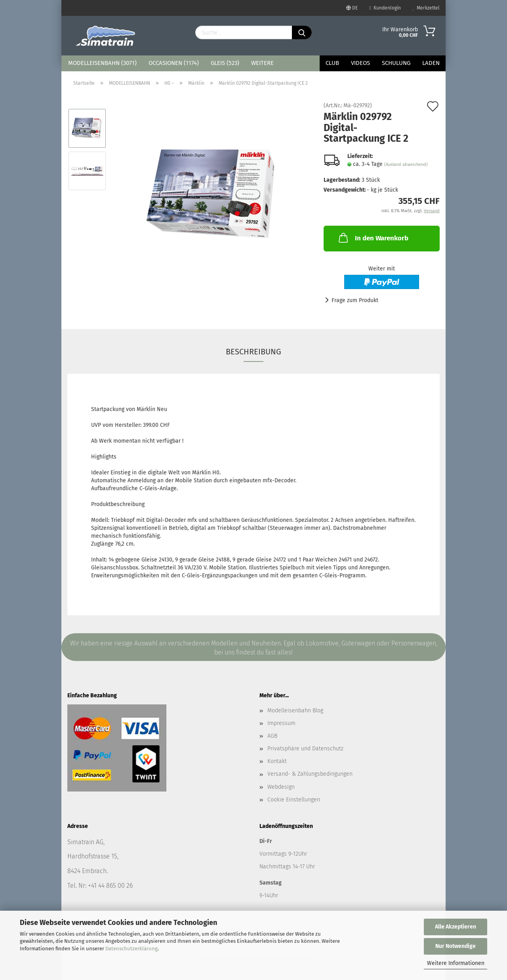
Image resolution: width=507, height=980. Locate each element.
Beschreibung (253, 352)
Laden (431, 63)
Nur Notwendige (456, 946)
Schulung (396, 63)
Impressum (281, 723)
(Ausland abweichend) (406, 165)
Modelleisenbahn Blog (295, 711)
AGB (272, 736)
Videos (360, 63)
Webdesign (281, 787)
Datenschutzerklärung (132, 949)
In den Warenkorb (373, 238)
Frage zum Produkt (355, 300)
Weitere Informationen (456, 963)
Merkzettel (426, 8)
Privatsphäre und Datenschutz (305, 749)
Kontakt (277, 761)
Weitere (262, 63)
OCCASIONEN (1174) (174, 63)
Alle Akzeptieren (456, 927)
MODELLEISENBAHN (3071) (102, 63)
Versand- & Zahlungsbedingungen (310, 774)
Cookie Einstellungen (294, 800)
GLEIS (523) (225, 63)
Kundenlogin (385, 8)
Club (332, 63)
